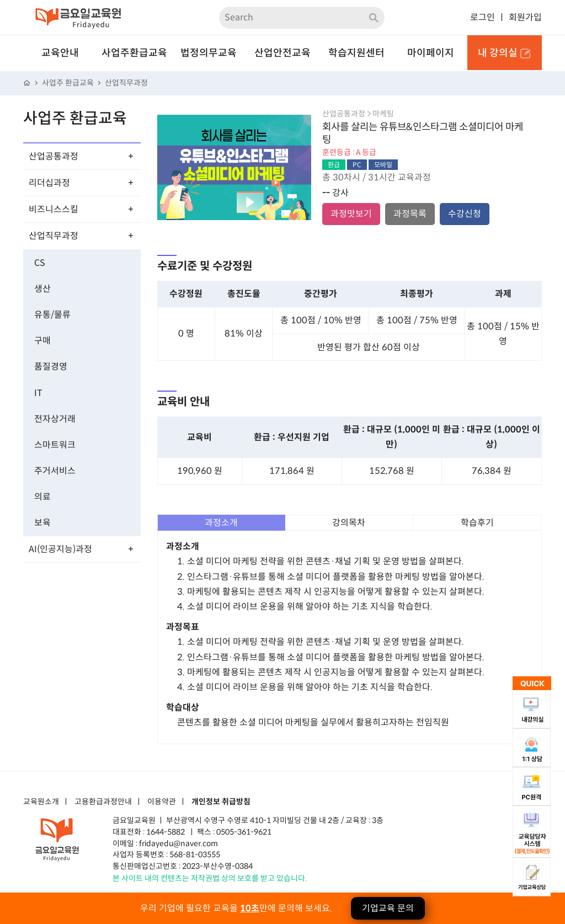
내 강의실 (504, 53)
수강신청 (465, 214)
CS (40, 263)
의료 (42, 497)
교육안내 (60, 53)
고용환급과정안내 (103, 802)
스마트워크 (55, 445)
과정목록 (410, 214)
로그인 (483, 17)
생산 (42, 289)
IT (38, 393)
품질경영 (51, 367)
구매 (42, 341)
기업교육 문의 (388, 908)
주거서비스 (55, 471)
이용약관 (162, 802)
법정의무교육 (209, 53)
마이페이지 (431, 53)
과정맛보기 (351, 214)
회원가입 (525, 17)
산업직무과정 (126, 83)
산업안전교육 (282, 53)
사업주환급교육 (134, 53)
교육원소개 (41, 802)
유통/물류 (52, 315)
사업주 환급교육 (68, 83)
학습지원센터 (356, 53)
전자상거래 (55, 419)
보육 (42, 523)
